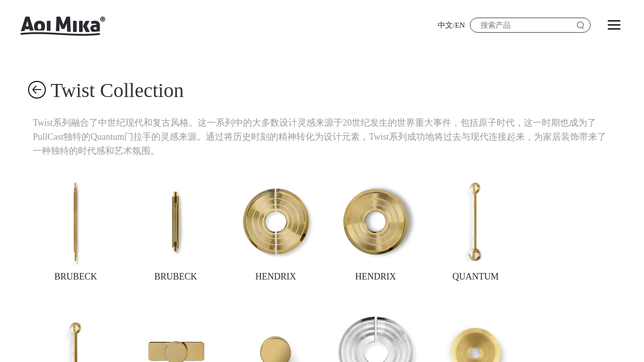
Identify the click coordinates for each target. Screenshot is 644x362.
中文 (445, 25)
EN (460, 25)
